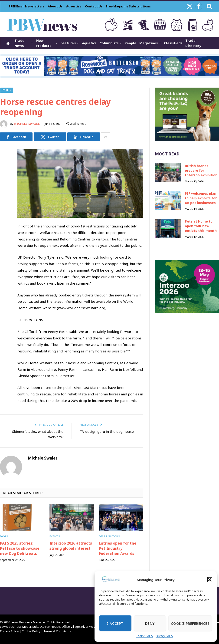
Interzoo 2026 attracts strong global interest (71, 546)
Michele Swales (27, 124)
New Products (44, 43)
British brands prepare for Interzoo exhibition (201, 170)
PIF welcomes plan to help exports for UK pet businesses (201, 198)
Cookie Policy (144, 636)
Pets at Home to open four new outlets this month (201, 226)
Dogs (4, 536)
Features (68, 43)
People (131, 43)
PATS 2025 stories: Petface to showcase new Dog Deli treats (20, 548)
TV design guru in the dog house (107, 431)
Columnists (109, 43)
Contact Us (94, 6)
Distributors (109, 536)
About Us (55, 6)
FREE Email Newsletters (27, 6)
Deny (150, 623)
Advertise (74, 6)
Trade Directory (193, 43)
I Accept (115, 623)
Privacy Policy (164, 636)
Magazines (149, 43)
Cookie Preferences (190, 623)
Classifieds (173, 43)
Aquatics (89, 43)
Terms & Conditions (57, 631)
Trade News (19, 43)
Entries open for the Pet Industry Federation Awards (118, 548)
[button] (210, 580)
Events (7, 90)
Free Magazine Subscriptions (128, 6)
